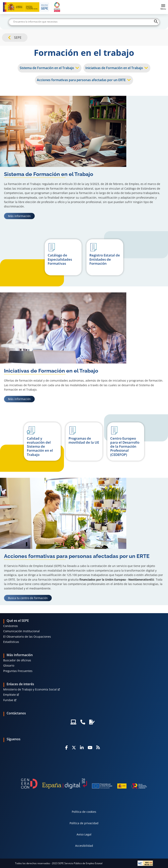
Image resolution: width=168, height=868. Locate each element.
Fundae (8, 700)
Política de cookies (84, 812)
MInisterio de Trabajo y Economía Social (30, 689)
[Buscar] (84, 22)
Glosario (9, 665)
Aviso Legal (84, 834)
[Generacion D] (84, 784)
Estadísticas (11, 642)
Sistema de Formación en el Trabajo (47, 68)
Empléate (10, 695)
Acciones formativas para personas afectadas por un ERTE (81, 80)
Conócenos (11, 626)
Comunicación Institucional (21, 631)
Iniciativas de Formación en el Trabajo (114, 68)
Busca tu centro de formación (30, 598)
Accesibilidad (84, 846)
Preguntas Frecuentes (18, 671)
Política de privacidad (84, 823)
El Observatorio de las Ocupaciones (27, 637)
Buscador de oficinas (17, 660)
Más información (21, 216)
